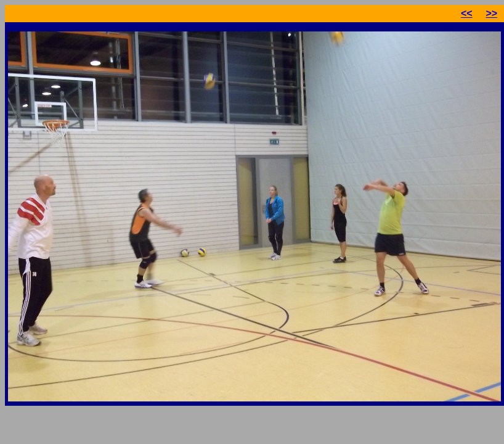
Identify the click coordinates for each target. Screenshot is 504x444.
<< (467, 13)
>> (491, 13)
